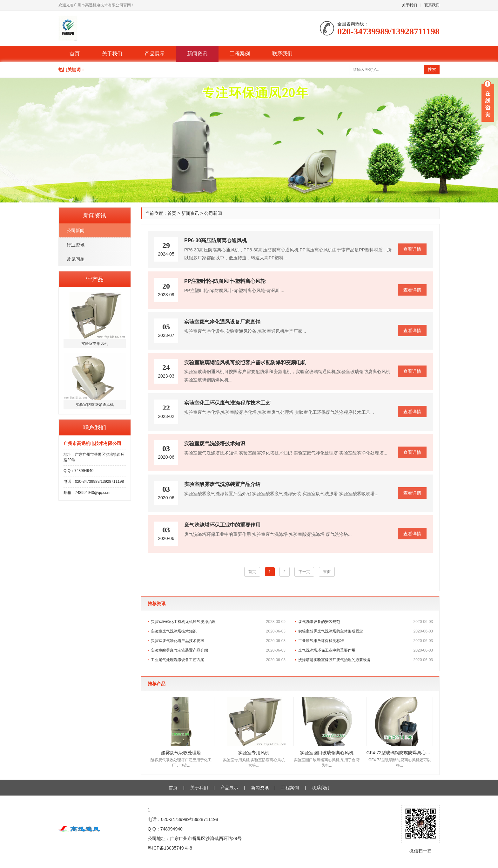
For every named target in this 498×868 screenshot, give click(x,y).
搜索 (432, 69)
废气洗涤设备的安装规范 (366, 622)
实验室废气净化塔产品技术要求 (218, 641)
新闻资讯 (197, 54)
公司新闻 (76, 230)
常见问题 (76, 259)
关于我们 (409, 5)
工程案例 (240, 54)
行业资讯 (76, 245)
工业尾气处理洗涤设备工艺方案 (218, 660)
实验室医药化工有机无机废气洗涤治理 (218, 622)
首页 (75, 54)
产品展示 (155, 54)
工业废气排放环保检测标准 (366, 641)
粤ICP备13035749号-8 (170, 848)
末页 (327, 572)
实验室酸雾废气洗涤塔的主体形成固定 (366, 631)
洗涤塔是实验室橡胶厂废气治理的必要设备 (366, 660)
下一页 (304, 572)
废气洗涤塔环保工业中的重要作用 (366, 650)
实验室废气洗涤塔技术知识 (218, 631)
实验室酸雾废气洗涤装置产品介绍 (218, 650)
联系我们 (432, 5)
